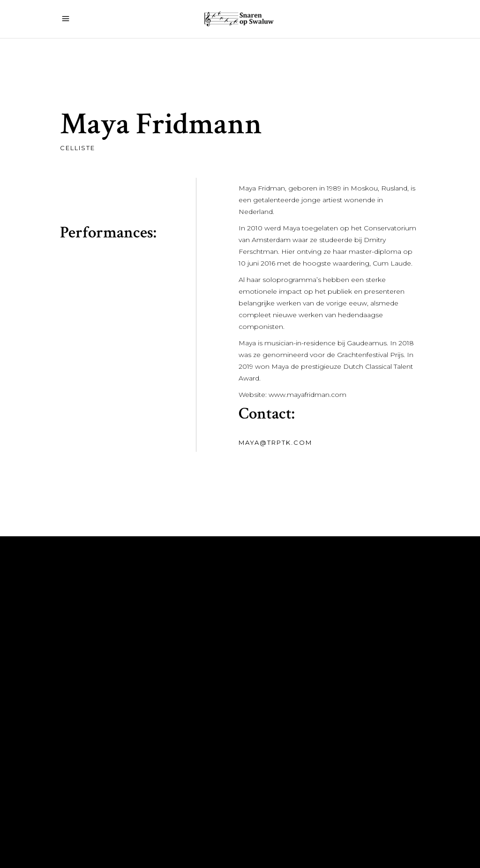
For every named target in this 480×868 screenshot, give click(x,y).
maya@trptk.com (275, 442)
